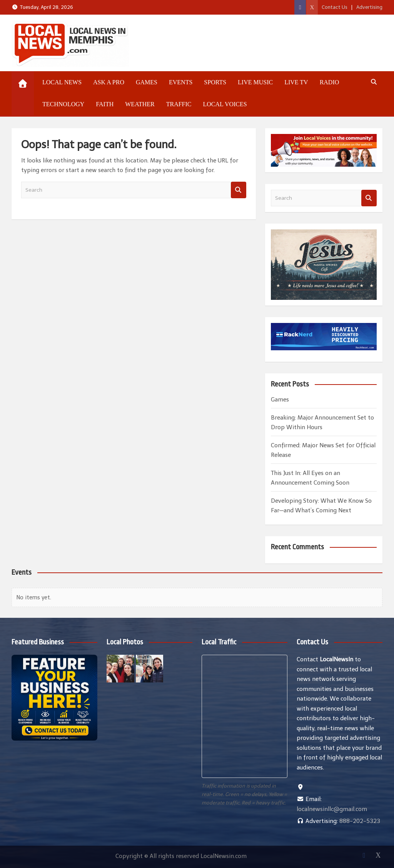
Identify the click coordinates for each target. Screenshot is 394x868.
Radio (330, 82)
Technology (63, 104)
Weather (140, 104)
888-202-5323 (360, 821)
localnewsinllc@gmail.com (332, 809)
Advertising (369, 7)
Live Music (255, 82)
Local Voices (225, 104)
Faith (105, 104)
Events (181, 82)
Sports (215, 82)
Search (239, 190)
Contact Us (335, 7)
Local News (62, 82)
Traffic (179, 104)
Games (147, 82)
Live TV (296, 82)
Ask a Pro (109, 82)
